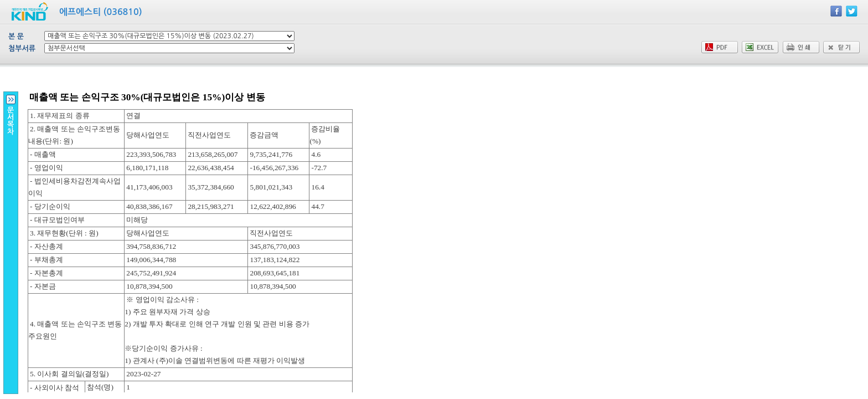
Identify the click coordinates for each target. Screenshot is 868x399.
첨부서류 (22, 48)
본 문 (16, 36)
